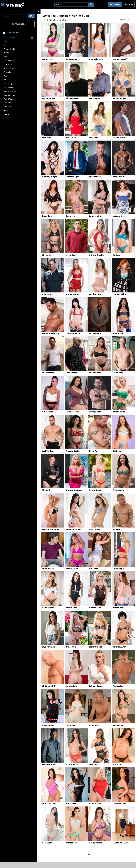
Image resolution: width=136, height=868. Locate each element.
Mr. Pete (116, 529)
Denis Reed (94, 725)
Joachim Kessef (120, 59)
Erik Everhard (48, 373)
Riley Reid (94, 138)
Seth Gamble (71, 59)
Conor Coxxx (48, 569)
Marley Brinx (48, 59)
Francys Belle (72, 765)
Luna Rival (94, 569)
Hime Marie (118, 334)
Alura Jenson (95, 804)
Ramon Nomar (49, 98)
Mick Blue (46, 138)
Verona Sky (47, 843)
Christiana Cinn (49, 804)
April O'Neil (71, 804)
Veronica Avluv (120, 647)
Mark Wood (94, 98)
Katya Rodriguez (73, 529)
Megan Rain (118, 725)
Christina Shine (120, 804)
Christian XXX (48, 686)
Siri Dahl (46, 490)
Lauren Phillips (119, 294)
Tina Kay (93, 765)
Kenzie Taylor (119, 412)
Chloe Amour (119, 490)
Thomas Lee (118, 686)
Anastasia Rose (73, 843)
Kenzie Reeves (96, 490)
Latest (122, 20)
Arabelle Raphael (73, 451)
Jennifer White (96, 216)
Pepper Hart (118, 608)
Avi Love (116, 255)
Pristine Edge (95, 294)
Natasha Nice (119, 216)
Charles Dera (95, 334)
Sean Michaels (72, 373)
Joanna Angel (48, 725)
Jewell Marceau (73, 412)
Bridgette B (71, 647)
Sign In (129, 5)
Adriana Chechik (97, 255)
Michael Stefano (73, 98)
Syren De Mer (48, 216)
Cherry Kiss (47, 255)
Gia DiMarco (48, 412)
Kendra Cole (71, 608)
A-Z (130, 20)
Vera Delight (71, 686)
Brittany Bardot (96, 686)
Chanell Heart (95, 373)
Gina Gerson (95, 529)
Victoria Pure (95, 608)
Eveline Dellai (72, 569)
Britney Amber (72, 294)
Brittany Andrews (74, 490)
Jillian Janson (48, 608)
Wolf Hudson (48, 451)
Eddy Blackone (49, 765)
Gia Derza (117, 451)
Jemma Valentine (120, 843)
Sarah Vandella (119, 98)
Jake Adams (71, 255)
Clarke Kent (118, 373)
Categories (19, 24)
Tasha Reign (118, 569)
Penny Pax (70, 725)
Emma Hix (70, 216)
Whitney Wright (50, 177)
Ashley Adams (96, 843)
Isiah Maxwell (119, 177)
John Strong (48, 294)
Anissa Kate (71, 138)
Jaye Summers (49, 647)
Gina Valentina (96, 59)
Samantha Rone (96, 647)
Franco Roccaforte (50, 334)
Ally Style (117, 765)
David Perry (94, 451)
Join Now (115, 5)
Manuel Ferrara (120, 138)
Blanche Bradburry (51, 529)
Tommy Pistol (95, 412)
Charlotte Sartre (73, 334)
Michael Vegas (72, 177)
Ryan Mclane (95, 177)
